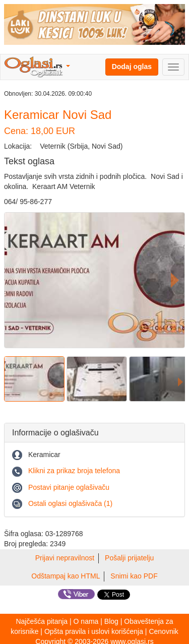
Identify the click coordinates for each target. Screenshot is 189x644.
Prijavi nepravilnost (65, 558)
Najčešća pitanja (42, 621)
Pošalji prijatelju (129, 558)
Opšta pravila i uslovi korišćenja (94, 631)
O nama (86, 621)
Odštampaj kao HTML (66, 576)
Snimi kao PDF (134, 576)
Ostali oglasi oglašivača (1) (70, 503)
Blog (111, 621)
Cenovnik (163, 631)
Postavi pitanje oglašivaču (69, 487)
